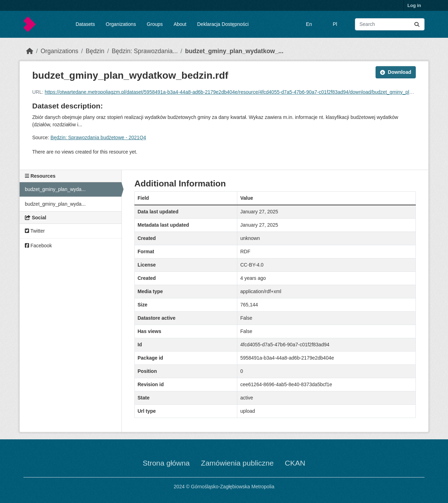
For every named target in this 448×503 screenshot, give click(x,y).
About (180, 24)
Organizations (121, 24)
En (309, 24)
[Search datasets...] (390, 24)
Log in (414, 5)
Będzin (95, 51)
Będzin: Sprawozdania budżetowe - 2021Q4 (98, 137)
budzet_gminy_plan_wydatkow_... (234, 51)
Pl (335, 24)
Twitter (35, 231)
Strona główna (166, 463)
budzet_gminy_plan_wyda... (55, 189)
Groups (155, 24)
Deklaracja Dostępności (223, 24)
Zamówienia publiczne (237, 463)
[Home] (30, 51)
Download (396, 72)
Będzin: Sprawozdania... (145, 51)
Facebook (38, 246)
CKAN (295, 463)
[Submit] (417, 24)
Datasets (85, 24)
